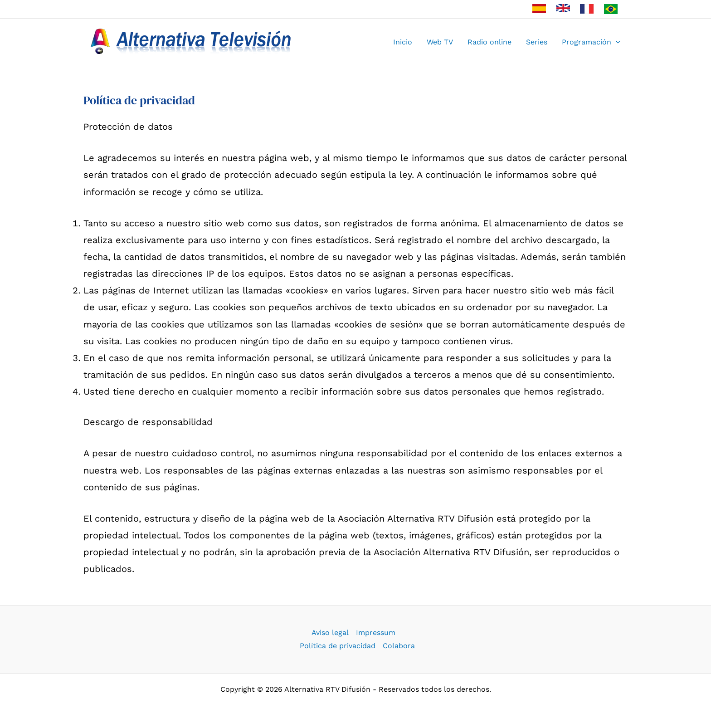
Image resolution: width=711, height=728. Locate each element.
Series (537, 42)
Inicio (403, 42)
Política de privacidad (338, 646)
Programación (591, 42)
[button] (616, 42)
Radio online (489, 42)
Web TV (440, 42)
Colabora (399, 646)
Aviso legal (330, 633)
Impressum (376, 633)
